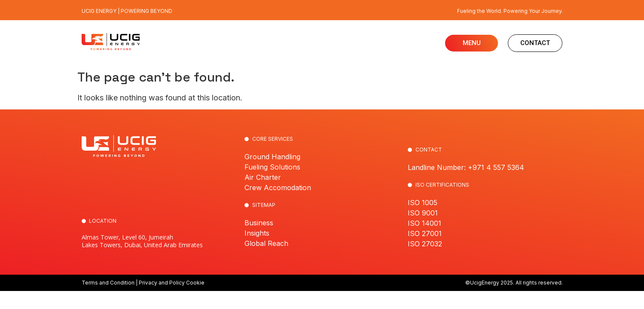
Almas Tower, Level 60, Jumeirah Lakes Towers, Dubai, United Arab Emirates (142, 241)
